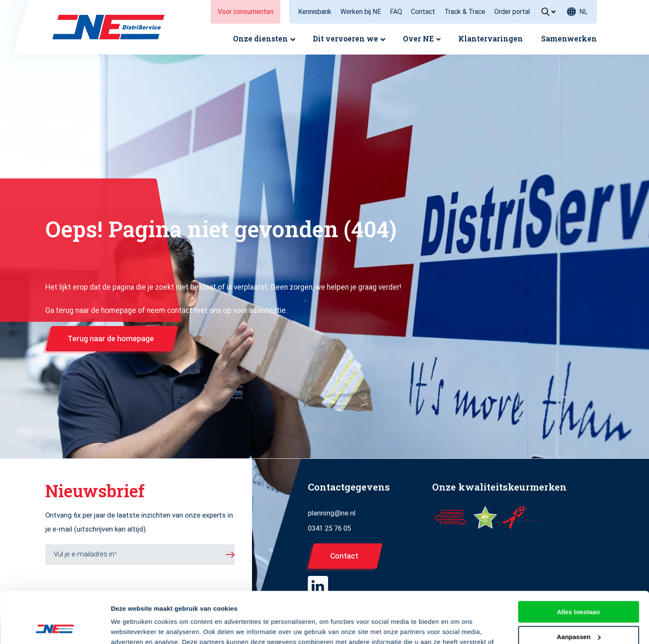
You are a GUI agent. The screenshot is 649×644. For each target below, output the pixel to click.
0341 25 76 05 (329, 528)
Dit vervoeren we (345, 39)
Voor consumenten (246, 12)
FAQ (396, 12)
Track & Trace (465, 12)
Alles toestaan (578, 564)
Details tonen (131, 627)
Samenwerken (569, 39)
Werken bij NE (361, 12)
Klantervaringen (491, 39)
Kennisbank (315, 12)
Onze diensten (260, 39)
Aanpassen (579, 588)
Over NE (418, 39)
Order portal (512, 12)
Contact (423, 12)
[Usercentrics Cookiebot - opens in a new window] (55, 628)
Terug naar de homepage (111, 339)
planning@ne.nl (332, 513)
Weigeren (578, 613)
